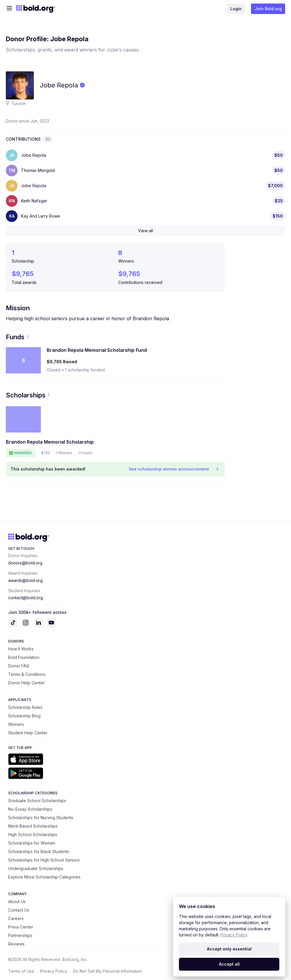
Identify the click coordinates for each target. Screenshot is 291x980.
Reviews (16, 944)
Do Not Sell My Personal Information (108, 971)
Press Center (21, 927)
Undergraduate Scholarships (36, 868)
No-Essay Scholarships (30, 809)
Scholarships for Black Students (39, 851)
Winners (16, 724)
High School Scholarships (33, 835)
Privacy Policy (54, 971)
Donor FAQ (19, 666)
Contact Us (19, 910)
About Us (17, 901)
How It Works (21, 649)
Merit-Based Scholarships (33, 826)
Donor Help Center (26, 683)
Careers (16, 918)
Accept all (229, 964)
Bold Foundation (24, 657)
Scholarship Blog (24, 716)
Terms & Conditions (27, 674)
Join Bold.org (268, 9)
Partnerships (20, 935)
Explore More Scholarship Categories (44, 877)
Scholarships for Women (32, 843)
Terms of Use (21, 971)
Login (236, 9)
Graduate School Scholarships (37, 801)
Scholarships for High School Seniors (44, 860)
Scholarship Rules (25, 707)
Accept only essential (229, 949)
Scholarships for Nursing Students (41, 818)
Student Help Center (28, 733)
